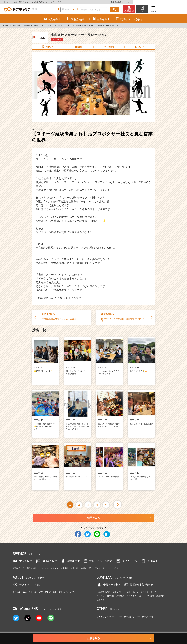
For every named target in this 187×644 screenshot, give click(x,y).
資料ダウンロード (148, 592)
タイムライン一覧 (55, 25)
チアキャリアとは (26, 585)
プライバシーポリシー (68, 592)
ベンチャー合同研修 (105, 596)
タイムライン (127, 561)
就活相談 (64, 568)
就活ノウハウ (19, 568)
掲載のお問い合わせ (138, 585)
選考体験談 (32, 568)
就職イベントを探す (98, 561)
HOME (5, 25)
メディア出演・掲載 (48, 592)
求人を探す (22, 561)
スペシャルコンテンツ (49, 568)
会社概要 (17, 592)
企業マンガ (86, 568)
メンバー (140, 47)
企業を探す (70, 561)
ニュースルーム (30, 592)
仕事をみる (93, 518)
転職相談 (75, 568)
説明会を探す (46, 561)
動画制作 (160, 596)
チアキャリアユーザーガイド (106, 568)
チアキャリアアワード (106, 617)
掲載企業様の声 (103, 592)
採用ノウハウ (132, 592)
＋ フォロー (57, 39)
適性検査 (149, 561)
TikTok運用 (149, 596)
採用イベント (118, 592)
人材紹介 (120, 596)
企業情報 (109, 47)
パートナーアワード (145, 617)
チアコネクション (134, 596)
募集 (78, 47)
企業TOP (47, 47)
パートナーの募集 (126, 617)
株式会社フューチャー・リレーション (28, 25)
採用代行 (101, 600)
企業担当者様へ (174, 2)
